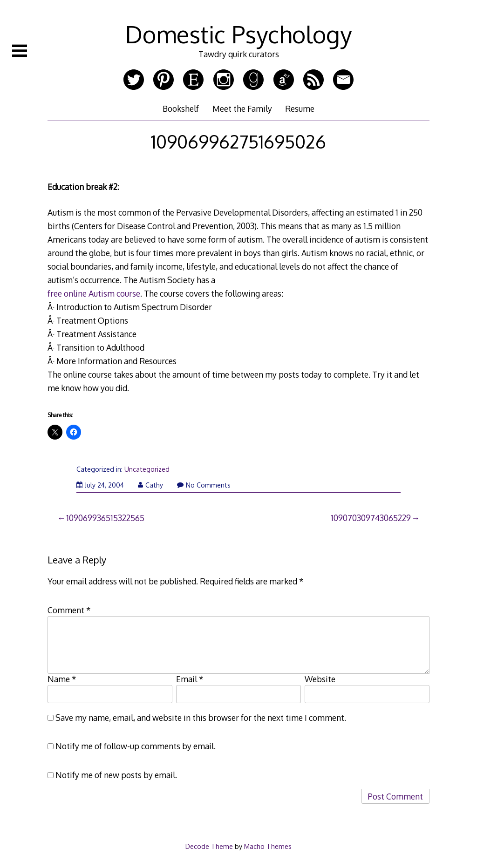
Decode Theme (209, 846)
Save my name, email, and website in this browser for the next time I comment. (201, 718)
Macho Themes (268, 846)
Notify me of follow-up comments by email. (136, 746)
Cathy (150, 485)
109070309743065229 (371, 518)
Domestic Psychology (238, 34)
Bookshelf (181, 108)
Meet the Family (242, 108)
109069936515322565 (105, 518)
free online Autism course (94, 293)
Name (62, 679)
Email (190, 679)
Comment (69, 610)
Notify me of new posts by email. (116, 775)
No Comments (204, 485)
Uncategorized (147, 469)
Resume (300, 108)
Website (320, 679)
